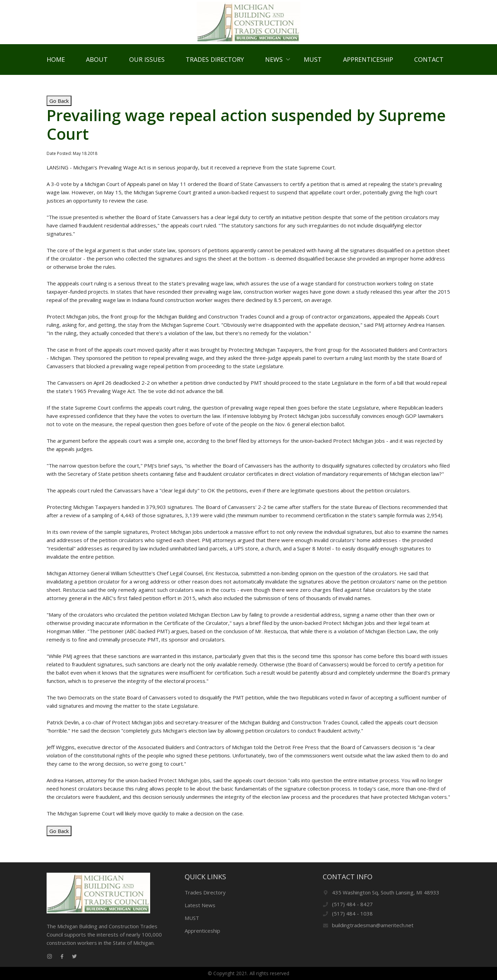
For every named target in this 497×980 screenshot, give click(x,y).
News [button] (274, 62)
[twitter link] (74, 957)
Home (56, 62)
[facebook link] (62, 957)
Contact (429, 62)
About (97, 62)
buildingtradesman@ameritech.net (373, 925)
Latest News (200, 905)
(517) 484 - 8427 (352, 904)
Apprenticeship (368, 62)
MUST (313, 62)
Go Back (59, 106)
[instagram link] (49, 957)
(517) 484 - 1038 (352, 913)
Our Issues (147, 62)
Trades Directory (215, 62)
